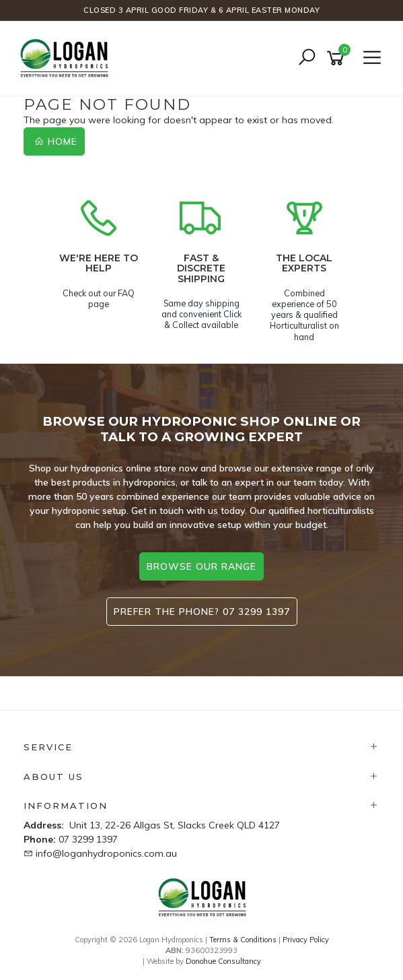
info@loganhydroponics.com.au (106, 853)
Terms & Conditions (243, 940)
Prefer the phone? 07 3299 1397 (202, 612)
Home (56, 141)
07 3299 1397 (88, 839)
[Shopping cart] (338, 58)
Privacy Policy (306, 940)
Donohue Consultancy (223, 961)
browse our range (201, 566)
